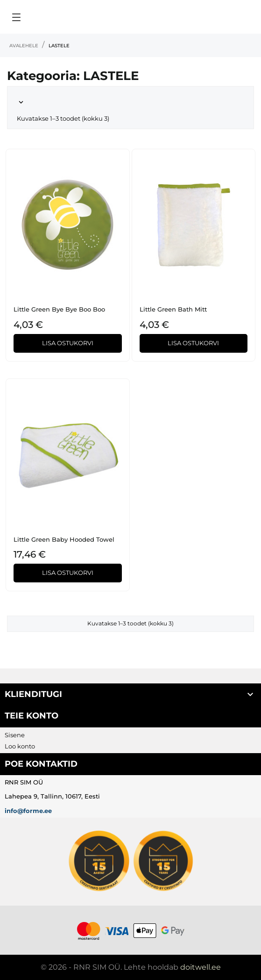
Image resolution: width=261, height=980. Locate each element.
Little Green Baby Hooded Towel (64, 539)
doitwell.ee (201, 967)
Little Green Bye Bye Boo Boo (59, 309)
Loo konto (20, 746)
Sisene (15, 735)
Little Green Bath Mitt (173, 309)
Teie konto (32, 716)
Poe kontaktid (41, 764)
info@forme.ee (28, 811)
